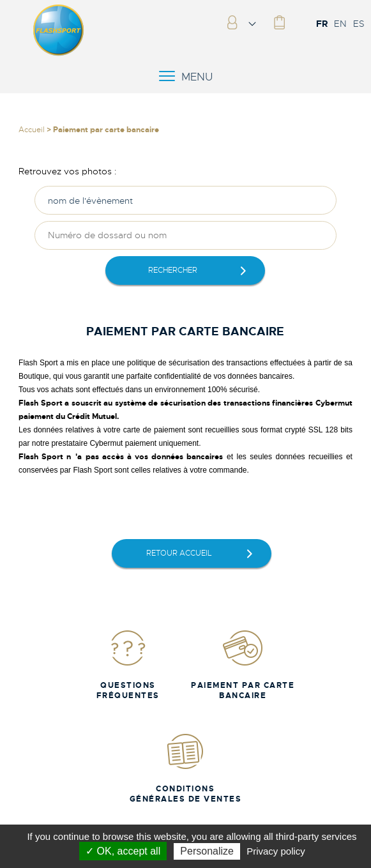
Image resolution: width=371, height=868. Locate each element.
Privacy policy (276, 851)
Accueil (32, 130)
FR (322, 24)
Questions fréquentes (128, 665)
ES (359, 24)
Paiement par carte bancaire (243, 665)
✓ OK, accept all (123, 851)
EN (340, 24)
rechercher (173, 270)
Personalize (207, 851)
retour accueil (179, 553)
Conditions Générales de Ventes (186, 768)
